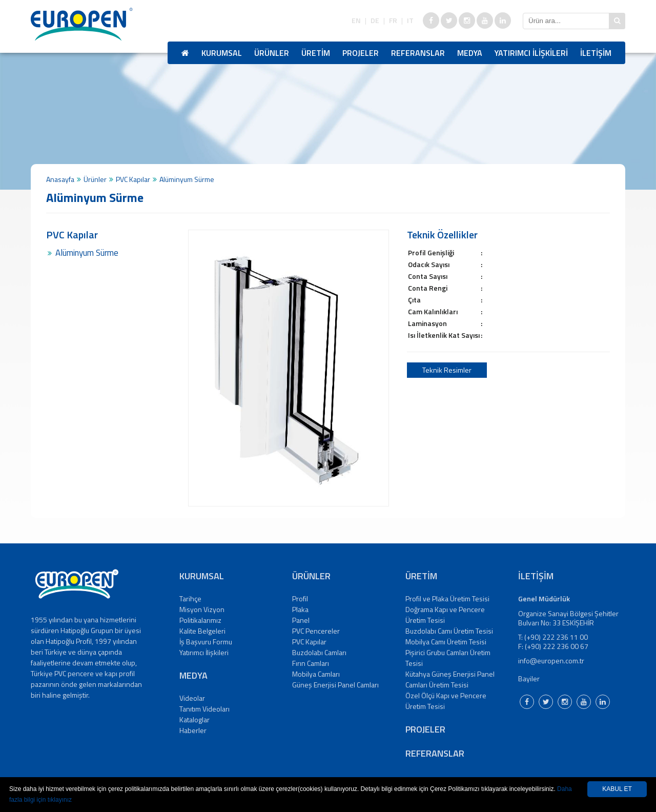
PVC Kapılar (133, 179)
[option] (289, 368)
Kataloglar (194, 719)
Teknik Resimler (447, 370)
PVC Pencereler (316, 631)
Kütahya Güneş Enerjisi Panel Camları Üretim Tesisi (450, 679)
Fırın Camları (311, 663)
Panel (301, 620)
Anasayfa (60, 179)
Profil (300, 598)
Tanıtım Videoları (204, 709)
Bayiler (529, 678)
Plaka (300, 609)
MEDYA (470, 53)
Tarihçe (190, 598)
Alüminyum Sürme (87, 253)
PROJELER (361, 53)
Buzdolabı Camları (319, 652)
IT (410, 21)
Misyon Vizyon (202, 609)
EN (356, 21)
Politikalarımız (200, 620)
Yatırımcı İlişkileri (204, 652)
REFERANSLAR (418, 53)
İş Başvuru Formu (206, 642)
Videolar (192, 698)
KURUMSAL (222, 53)
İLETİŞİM (596, 53)
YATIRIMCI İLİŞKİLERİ (531, 53)
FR (393, 21)
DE (375, 21)
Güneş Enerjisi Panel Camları (335, 685)
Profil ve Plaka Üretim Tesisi (447, 598)
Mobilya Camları (316, 674)
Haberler (193, 730)
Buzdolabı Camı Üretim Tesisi (449, 631)
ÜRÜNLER (272, 53)
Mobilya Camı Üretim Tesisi (446, 642)
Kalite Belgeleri (202, 631)
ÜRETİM (316, 53)
